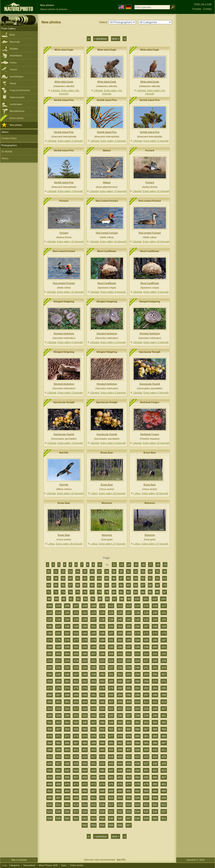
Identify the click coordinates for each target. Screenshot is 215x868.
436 (137, 764)
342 (49, 722)
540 (67, 818)
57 (70, 585)
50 (143, 578)
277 (93, 688)
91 (71, 599)
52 (157, 578)
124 (102, 613)
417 (93, 757)
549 (146, 818)
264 (102, 681)
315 (58, 709)
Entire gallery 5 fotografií (70, 141)
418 (102, 757)
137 (93, 619)
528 (85, 812)
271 (164, 681)
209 (111, 654)
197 (129, 647)
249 (93, 674)
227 (146, 661)
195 (111, 647)
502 (102, 798)
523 (164, 805)
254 (137, 674)
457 (76, 777)
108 (85, 606)
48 (128, 578)
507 (146, 798)
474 (102, 784)
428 (67, 764)
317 (76, 709)
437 (146, 764)
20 (49, 571)
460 (102, 777)
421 (129, 757)
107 (76, 606)
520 (137, 805)
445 (93, 770)
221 (93, 661)
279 (111, 688)
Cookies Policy (9, 138)
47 (121, 578)
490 (120, 791)
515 (93, 805)
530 (102, 812)
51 (150, 578)
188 (49, 647)
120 (67, 613)
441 (58, 770)
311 (146, 702)
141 (129, 619)
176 (67, 640)
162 (67, 633)
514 (85, 805)
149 (76, 626)
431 (93, 764)
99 (129, 599)
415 (76, 757)
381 (146, 736)
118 (49, 613)
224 (120, 661)
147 (58, 626)
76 (85, 592)
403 (93, 750)
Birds (12, 35)
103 (163, 599)
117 (164, 606)
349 (111, 722)
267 (129, 681)
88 (49, 599)
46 (114, 578)
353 (146, 722)
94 (93, 599)
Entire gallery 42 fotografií (156, 191)
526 (67, 812)
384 (49, 743)
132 (49, 619)
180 (102, 640)
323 (129, 709)
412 (49, 757)
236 (102, 668)
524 (49, 812)
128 (137, 613)
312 (155, 702)
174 (49, 640)
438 (155, 764)
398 (49, 750)
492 (137, 791)
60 (92, 585)
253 (129, 674)
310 (137, 702)
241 (146, 668)
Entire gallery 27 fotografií (112, 544)
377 (111, 736)
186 (155, 640)
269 (146, 681)
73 (63, 592)
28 (107, 571)
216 (49, 661)
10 (100, 565)
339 (146, 716)
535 (146, 812)
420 (120, 757)
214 (155, 654)
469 (58, 784)
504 (120, 798)
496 (49, 798)
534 (137, 812)
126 (120, 613)
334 (102, 716)
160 (49, 633)
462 (120, 777)
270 (155, 681)
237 (111, 668)
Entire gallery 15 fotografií (156, 443)
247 (76, 674)
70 (165, 585)
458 (85, 777)
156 (137, 626)
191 (76, 647)
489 (111, 791)
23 (70, 571)
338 (137, 716)
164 (85, 633)
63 (114, 585)
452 (155, 770)
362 (102, 729)
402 (85, 750)
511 (58, 805)
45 (107, 578)
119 (58, 613)
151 (93, 626)
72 (56, 592)
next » (116, 39)
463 (129, 777)
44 (99, 578)
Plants (13, 83)
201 (164, 647)
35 (157, 571)
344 (67, 722)
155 (129, 626)
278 (102, 688)
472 (85, 784)
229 (164, 661)
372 (67, 736)
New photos (16, 125)
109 (93, 606)
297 (146, 695)
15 (136, 565)
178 (85, 640)
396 (155, 743)
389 (93, 743)
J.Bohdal (55, 90)
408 (137, 750)
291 (93, 695)
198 (137, 647)
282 (137, 688)
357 (58, 729)
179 (93, 640)
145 (164, 619)
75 (78, 592)
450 (137, 770)
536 (155, 812)
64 (121, 585)
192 (85, 647)
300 (49, 702)
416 (85, 757)
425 (164, 757)
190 (67, 647)
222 (102, 661)
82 (128, 592)
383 (164, 736)
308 (120, 702)
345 (76, 722)
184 (137, 640)
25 (85, 571)
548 (137, 818)
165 (93, 633)
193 (93, 647)
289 (76, 695)
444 (85, 770)
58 (78, 585)
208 (102, 654)
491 (129, 791)
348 (102, 722)
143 (146, 619)
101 (146, 599)
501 (93, 798)
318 (85, 709)
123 (93, 613)
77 (92, 592)
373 (76, 736)
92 (78, 599)
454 (49, 777)
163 (76, 633)
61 (99, 585)
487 (93, 791)
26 (92, 571)
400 (67, 750)
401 (76, 750)
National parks (17, 97)
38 (56, 578)
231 (58, 668)
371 (58, 736)
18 (158, 565)
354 (155, 722)
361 (93, 729)
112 (120, 606)
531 (111, 812)
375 (93, 736)
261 (76, 681)
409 (146, 750)
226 (137, 661)
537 (164, 812)
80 (114, 592)
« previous (101, 39)
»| (124, 39)
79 (107, 592)
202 (49, 654)
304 (85, 702)
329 (58, 716)
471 (76, 784)
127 (129, 613)
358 (67, 729)
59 (85, 585)
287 (58, 695)
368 (155, 729)
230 (49, 668)
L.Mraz (94, 493)
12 (114, 565)
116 (155, 606)
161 (58, 633)
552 (85, 825)
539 (58, 818)
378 (120, 736)
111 (111, 606)
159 (164, 626)
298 (155, 695)
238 (120, 668)
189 (58, 647)
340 (155, 716)
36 (165, 571)
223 (111, 661)
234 (85, 668)
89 (56, 599)
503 (111, 798)
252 (120, 674)
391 (111, 743)
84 (143, 592)
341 (164, 716)
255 (146, 674)
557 (129, 825)
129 (146, 613)
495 (164, 791)
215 (164, 654)
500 (85, 798)
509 (164, 798)
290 (85, 695)
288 (67, 695)
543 (93, 818)
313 (164, 702)
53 (165, 578)
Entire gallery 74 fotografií (113, 191)
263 (93, 681)
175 (58, 640)
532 (120, 812)
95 (100, 599)
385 (58, 743)
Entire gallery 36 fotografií (112, 493)
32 (136, 571)
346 (85, 722)
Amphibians (16, 56)
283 (146, 688)
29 (114, 571)
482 (49, 791)
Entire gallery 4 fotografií (156, 393)
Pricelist (197, 9)
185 (146, 640)
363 (111, 729)
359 (76, 729)
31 (128, 571)
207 (93, 654)
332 (85, 716)
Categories (15, 865)
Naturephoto (29, 865)
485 (76, 791)
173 (164, 633)
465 (146, 777)
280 (120, 688)
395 (146, 743)
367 (146, 729)
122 (85, 613)
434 (120, 764)
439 (164, 764)
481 (164, 784)
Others (5, 158)
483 (58, 791)
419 (111, 757)
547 (129, 818)
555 (111, 825)
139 (111, 619)
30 (121, 571)
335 (111, 716)
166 (102, 633)
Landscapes (16, 104)
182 (120, 640)
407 (129, 750)
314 (49, 709)
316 (67, 709)
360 (85, 729)
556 (120, 825)
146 (49, 626)
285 (164, 688)
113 (129, 606)
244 (49, 674)
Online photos (16, 118)
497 (58, 798)
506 (137, 798)
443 (76, 770)
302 (67, 702)
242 (155, 668)
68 (150, 585)
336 (120, 716)
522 (155, 805)
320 (102, 709)
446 (102, 770)
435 (129, 764)
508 (155, 798)
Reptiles (14, 49)
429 (76, 764)
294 (120, 695)
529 (93, 812)
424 (155, 757)
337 (129, 716)
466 (155, 777)
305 (93, 702)
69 (157, 585)
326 (155, 709)
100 (137, 599)
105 (58, 606)
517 (111, 805)
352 (137, 722)
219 (76, 661)
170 (137, 633)
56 (63, 585)
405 (111, 750)
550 (155, 818)
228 (155, 661)
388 (85, 743)
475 (111, 784)
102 (155, 599)
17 (150, 565)
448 (120, 770)
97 (114, 599)
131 (164, 613)
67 (143, 585)
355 (164, 722)
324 (137, 709)
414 (67, 757)
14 (129, 565)
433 (111, 764)
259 (58, 681)
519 (129, 805)
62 (107, 585)
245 (58, 674)
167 (111, 633)
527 (76, 812)
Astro (64, 865)
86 (157, 592)
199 (146, 647)
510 (49, 805)
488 (102, 791)
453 (164, 770)
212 (137, 654)
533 (129, 812)
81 (121, 592)
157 (146, 626)
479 (146, 784)
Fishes (13, 63)
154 (120, 626)
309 (129, 702)
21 (56, 571)
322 (120, 709)
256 (155, 674)
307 (111, 702)
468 (49, 784)
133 (58, 619)
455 (58, 777)
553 (93, 825)
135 (76, 619)
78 (99, 592)
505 (129, 798)
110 (102, 606)
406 (120, 750)
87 (165, 592)
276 (85, 688)
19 (165, 565)
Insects (13, 69)
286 (49, 695)
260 (67, 681)
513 (76, 805)
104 (49, 606)
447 (111, 770)
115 (146, 606)
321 (111, 709)
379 (129, 736)
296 (137, 695)
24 (78, 571)
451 (146, 770)
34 (150, 571)
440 (49, 770)
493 (146, 791)
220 (85, 661)
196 (120, 647)
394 (137, 743)
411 (164, 750)
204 (67, 654)
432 (102, 764)
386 (67, 743)
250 (102, 674)
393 (129, 743)
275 (76, 688)
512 (67, 805)
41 (78, 578)
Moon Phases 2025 (48, 865)
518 (120, 805)
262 (85, 681)
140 (120, 619)
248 (85, 674)
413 (58, 757)
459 (93, 777)
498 (67, 798)
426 (49, 764)
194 (102, 647)
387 (76, 743)
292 (102, 695)
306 (102, 702)
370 (49, 736)
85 (150, 592)
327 (164, 709)
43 (92, 578)
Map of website (19, 860)
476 (120, 784)
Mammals (15, 42)
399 (58, 750)
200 (155, 647)
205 (76, 654)
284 (155, 688)
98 (122, 599)
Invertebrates (16, 77)
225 (129, 661)
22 (63, 571)
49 (136, 578)
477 (129, 784)
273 (58, 688)
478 (137, 784)
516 (102, 805)
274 (67, 688)
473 (93, 784)
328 (49, 716)
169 (129, 633)
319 (93, 709)
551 (164, 818)
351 (129, 722)
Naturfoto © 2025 (196, 860)
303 (76, 702)
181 (111, 640)
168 (120, 633)
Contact (207, 9)
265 (111, 681)
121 (76, 613)
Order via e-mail (203, 4)
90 (64, 599)
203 (58, 654)
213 (146, 654)
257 (164, 674)
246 (67, 674)
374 (85, 736)
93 (85, 599)
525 (58, 812)
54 (49, 585)
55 (56, 585)
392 (120, 743)
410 (155, 750)
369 (164, 729)
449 (129, 770)
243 (164, 668)
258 (49, 681)
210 (120, 654)
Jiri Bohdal (7, 152)
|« (89, 39)
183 (129, 640)
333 (93, 716)
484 (67, 791)
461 (111, 777)
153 (111, 626)
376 (102, 736)
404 (102, 750)
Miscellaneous (17, 111)
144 (155, 619)
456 (67, 777)
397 (164, 743)
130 (155, 613)
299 (164, 695)
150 (85, 626)
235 (93, 668)
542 (85, 818)
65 (128, 585)
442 (67, 770)
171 (146, 633)
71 (49, 592)
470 (67, 784)
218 (67, 661)
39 (63, 578)
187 (164, 640)
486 (85, 791)
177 (76, 640)
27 (99, 571)
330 (67, 716)
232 (67, 668)
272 (49, 688)
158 (155, 626)
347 (93, 722)
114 (137, 606)
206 (85, 654)
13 (121, 565)
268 (137, 681)
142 (137, 619)
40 (70, 578)
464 (137, 777)
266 (120, 681)
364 (120, 729)
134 (67, 619)
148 (67, 626)
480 (155, 784)
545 (111, 818)
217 (58, 661)
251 (111, 674)
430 (85, 764)
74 (70, 592)
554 (102, 825)
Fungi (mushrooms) (20, 90)
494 (155, 791)
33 (143, 571)
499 (76, 798)
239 (129, 668)
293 (111, 695)
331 (76, 716)
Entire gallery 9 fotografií (113, 292)
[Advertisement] (195, 83)
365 (129, 729)
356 (49, 729)
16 (143, 565)
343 (58, 722)
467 (164, 777)
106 (67, 606)
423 (146, 757)
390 (102, 743)
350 (120, 722)
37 (49, 578)
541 (76, 818)
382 (155, 736)
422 (137, 757)
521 (146, 805)
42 (85, 578)
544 (102, 818)
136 (85, 619)
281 (129, 688)
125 (111, 613)
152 (102, 626)
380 (137, 736)
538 (49, 818)
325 (146, 709)
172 (155, 633)
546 (120, 818)
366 (137, 729)
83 (136, 592)
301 (58, 702)
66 (136, 585)
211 (129, 654)
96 (107, 599)
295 (129, 695)
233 (76, 668)
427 (58, 764)
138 (102, 619)
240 (137, 668)
